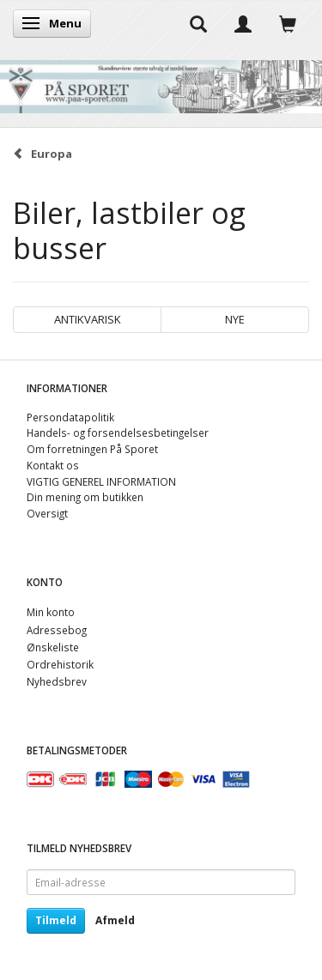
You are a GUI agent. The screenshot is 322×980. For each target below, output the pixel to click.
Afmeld (115, 920)
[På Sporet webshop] (161, 83)
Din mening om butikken (85, 497)
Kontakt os (53, 465)
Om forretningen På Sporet (92, 449)
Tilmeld (56, 920)
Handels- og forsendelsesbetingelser (118, 433)
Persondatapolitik (70, 417)
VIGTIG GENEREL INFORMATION (101, 481)
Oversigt (47, 513)
